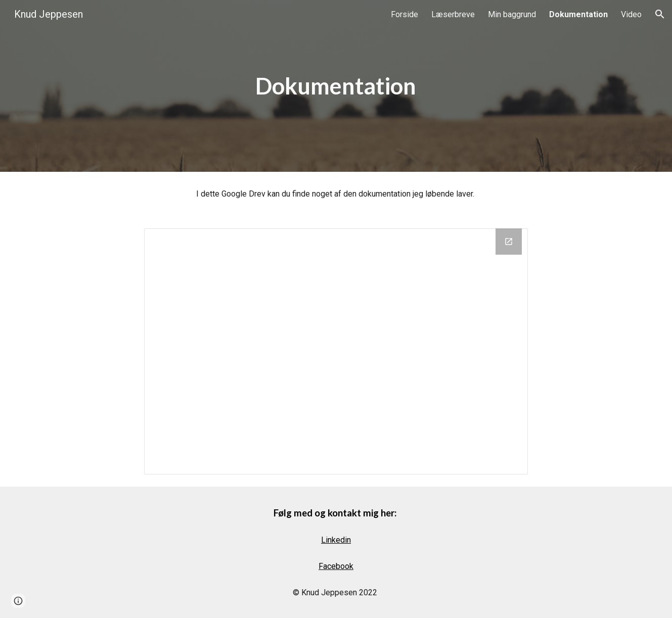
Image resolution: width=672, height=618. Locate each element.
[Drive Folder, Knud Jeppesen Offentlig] (336, 351)
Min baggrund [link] (512, 14)
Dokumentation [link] (578, 14)
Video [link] (631, 14)
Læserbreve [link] (453, 14)
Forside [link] (405, 14)
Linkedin (336, 540)
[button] (660, 14)
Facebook (336, 566)
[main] (336, 86)
